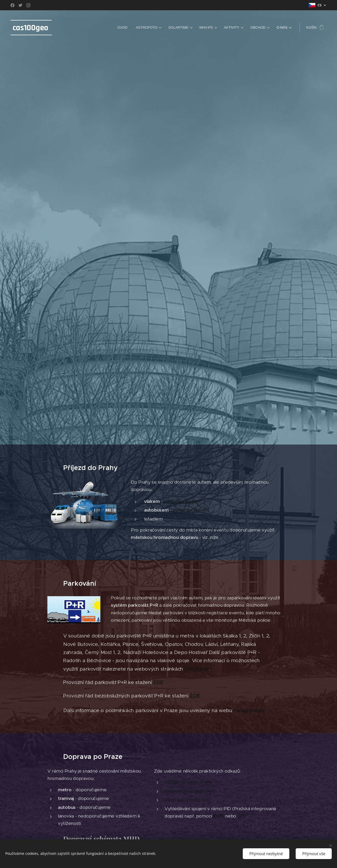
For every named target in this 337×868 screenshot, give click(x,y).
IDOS (219, 816)
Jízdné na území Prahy (188, 782)
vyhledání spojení (182, 501)
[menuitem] (124, 28)
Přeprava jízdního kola (188, 800)
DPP (242, 816)
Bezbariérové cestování (189, 791)
